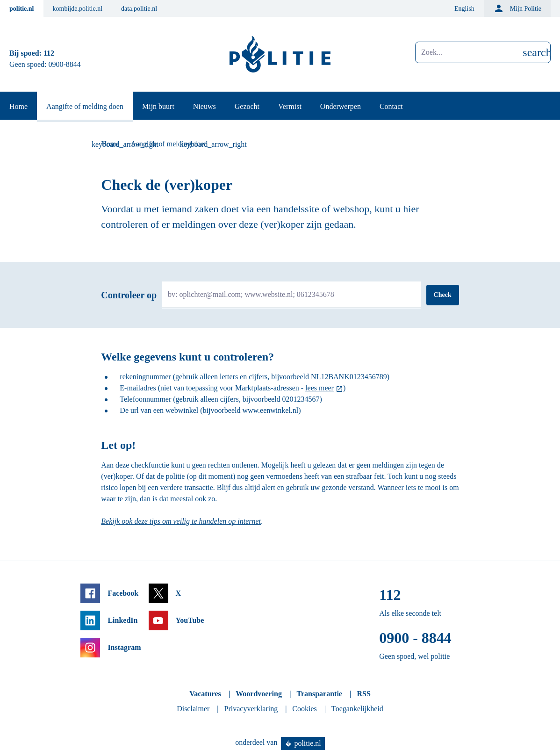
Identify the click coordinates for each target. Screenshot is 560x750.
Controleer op (129, 295)
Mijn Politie (517, 8)
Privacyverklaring (251, 709)
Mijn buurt (158, 106)
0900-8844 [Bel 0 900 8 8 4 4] (65, 64)
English (464, 9)
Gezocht (247, 106)
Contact (391, 106)
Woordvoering (259, 694)
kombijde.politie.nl (78, 9)
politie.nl (22, 9)
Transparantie (319, 694)
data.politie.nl (139, 9)
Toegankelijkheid (357, 709)
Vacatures (205, 694)
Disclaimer (193, 709)
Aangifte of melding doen (85, 106)
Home (18, 106)
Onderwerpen (341, 106)
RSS (363, 694)
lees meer (319, 388)
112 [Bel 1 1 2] (49, 53)
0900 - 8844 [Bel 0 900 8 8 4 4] (415, 638)
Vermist (290, 106)
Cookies (304, 709)
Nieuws (205, 106)
